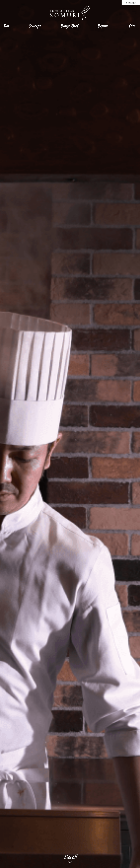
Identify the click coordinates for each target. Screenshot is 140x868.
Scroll (70, 857)
